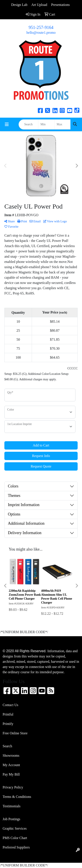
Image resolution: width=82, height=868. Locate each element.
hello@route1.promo (41, 33)
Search (7, 746)
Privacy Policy (13, 787)
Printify (8, 724)
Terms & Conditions (17, 797)
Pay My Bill (11, 774)
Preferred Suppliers (16, 847)
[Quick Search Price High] (62, 124)
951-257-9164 (41, 27)
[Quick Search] (28, 124)
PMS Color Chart (15, 838)
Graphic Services (15, 828)
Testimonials (12, 806)
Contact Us (10, 705)
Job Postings (11, 819)
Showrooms (11, 756)
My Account (11, 765)
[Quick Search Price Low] (46, 124)
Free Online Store (15, 733)
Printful (8, 714)
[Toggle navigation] (7, 124)
